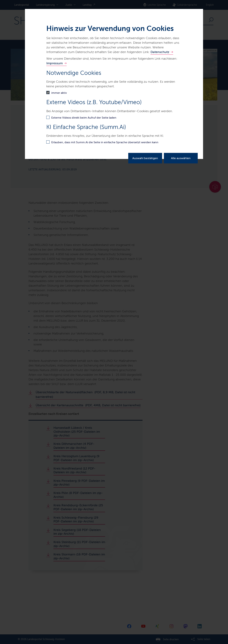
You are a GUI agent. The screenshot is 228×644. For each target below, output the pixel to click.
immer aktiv (59, 93)
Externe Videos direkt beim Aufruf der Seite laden (84, 118)
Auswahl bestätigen (145, 158)
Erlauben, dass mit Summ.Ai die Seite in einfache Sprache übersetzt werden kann (105, 142)
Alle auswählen (181, 158)
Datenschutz (160, 52)
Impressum (55, 63)
